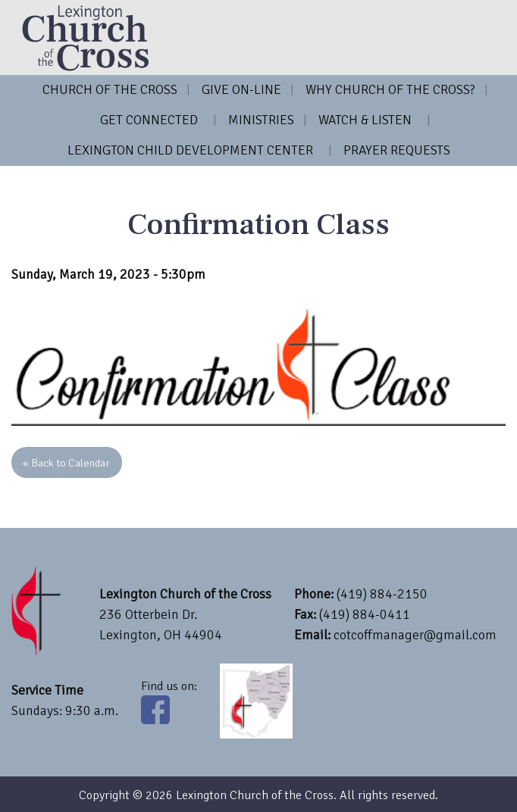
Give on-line (241, 89)
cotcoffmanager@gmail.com (415, 635)
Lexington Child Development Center (190, 150)
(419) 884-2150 (382, 594)
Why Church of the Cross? (390, 89)
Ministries (261, 120)
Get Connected (149, 120)
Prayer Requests (397, 150)
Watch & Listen (365, 120)
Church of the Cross (110, 89)
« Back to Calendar (66, 463)
